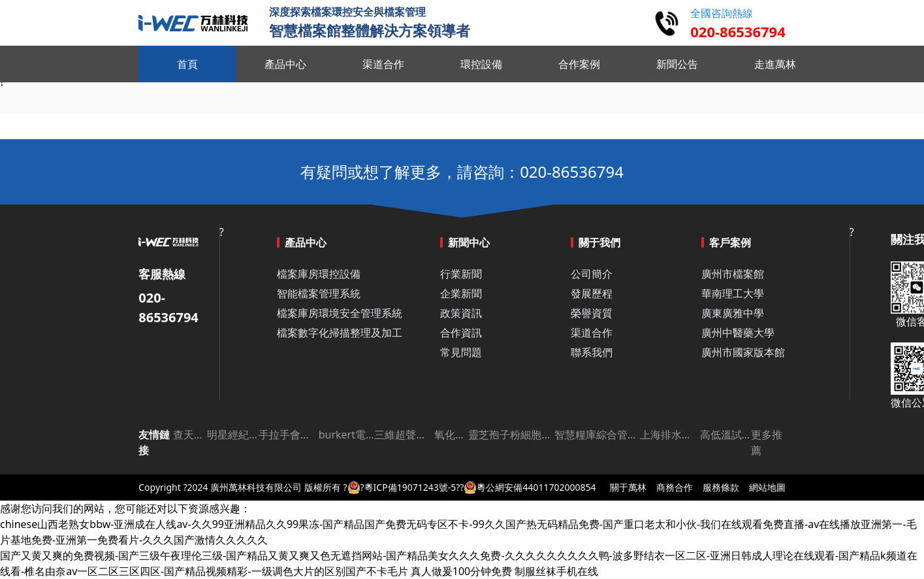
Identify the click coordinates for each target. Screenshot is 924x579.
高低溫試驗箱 (726, 435)
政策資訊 (461, 313)
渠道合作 (592, 333)
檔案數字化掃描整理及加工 (340, 333)
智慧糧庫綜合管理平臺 (597, 435)
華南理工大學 (733, 293)
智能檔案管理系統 (319, 293)
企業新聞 (461, 293)
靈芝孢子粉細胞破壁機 (511, 435)
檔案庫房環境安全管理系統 (340, 313)
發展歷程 (592, 293)
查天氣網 (190, 435)
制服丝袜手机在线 (556, 571)
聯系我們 (592, 352)
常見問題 (461, 352)
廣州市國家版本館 (743, 352)
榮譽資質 (592, 313)
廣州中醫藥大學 (738, 333)
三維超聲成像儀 (404, 435)
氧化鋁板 (451, 435)
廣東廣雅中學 (733, 313)
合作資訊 (461, 333)
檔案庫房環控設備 (319, 274)
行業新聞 (461, 274)
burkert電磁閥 (347, 435)
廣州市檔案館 (733, 274)
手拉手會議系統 (289, 435)
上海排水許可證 (670, 435)
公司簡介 (592, 274)
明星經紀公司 (233, 435)
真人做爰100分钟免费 (461, 571)
